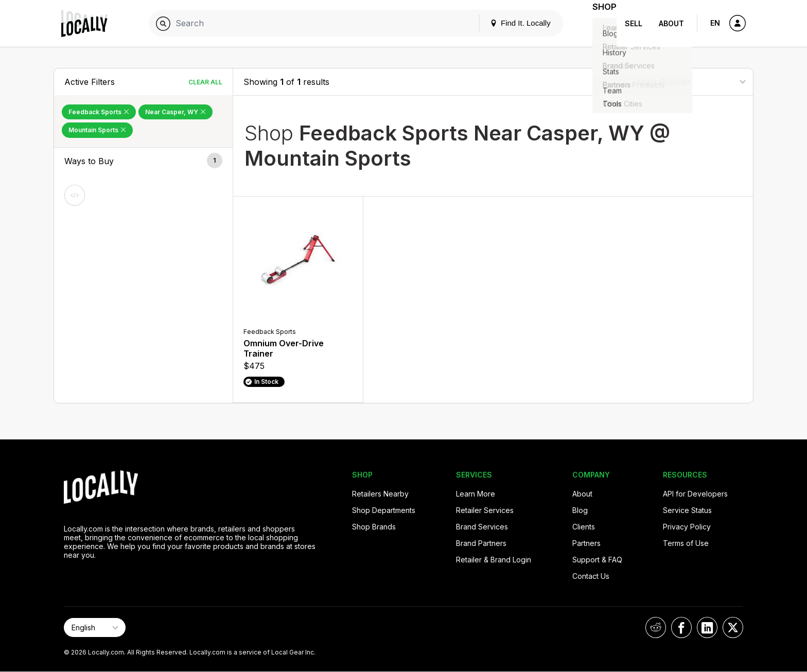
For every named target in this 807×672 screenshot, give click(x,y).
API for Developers (695, 494)
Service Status (687, 510)
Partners (586, 543)
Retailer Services (485, 510)
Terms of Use (686, 543)
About (671, 23)
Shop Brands (374, 527)
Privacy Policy (687, 527)
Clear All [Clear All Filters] (205, 82)
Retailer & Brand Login (494, 560)
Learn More (476, 494)
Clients (584, 527)
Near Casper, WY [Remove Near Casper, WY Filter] (176, 112)
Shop (598, 23)
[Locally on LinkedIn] (707, 627)
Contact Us (591, 576)
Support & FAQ (597, 560)
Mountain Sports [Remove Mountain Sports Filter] (97, 130)
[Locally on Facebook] (681, 627)
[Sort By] (691, 82)
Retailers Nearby (380, 494)
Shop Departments (384, 510)
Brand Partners (481, 543)
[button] (143, 161)
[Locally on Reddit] (656, 627)
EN (715, 23)
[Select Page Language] (95, 627)
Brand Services (482, 527)
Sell (634, 23)
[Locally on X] (733, 627)
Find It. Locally (507, 23)
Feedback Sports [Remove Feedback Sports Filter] (99, 112)
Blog (580, 510)
